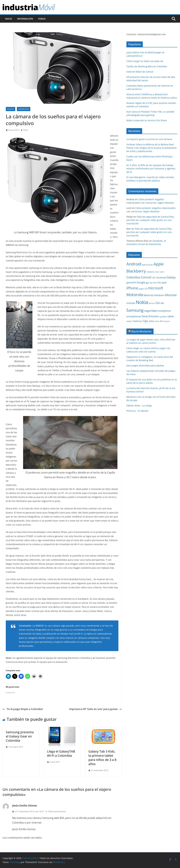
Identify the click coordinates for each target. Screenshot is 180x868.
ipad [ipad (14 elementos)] (164, 282)
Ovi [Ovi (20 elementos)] (158, 303)
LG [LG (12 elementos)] (146, 288)
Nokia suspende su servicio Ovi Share (147, 120)
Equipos (11, 109)
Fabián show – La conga (139, 406)
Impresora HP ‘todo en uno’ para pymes (95, 709)
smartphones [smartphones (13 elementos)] (134, 316)
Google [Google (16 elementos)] (141, 282)
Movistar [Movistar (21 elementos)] (171, 295)
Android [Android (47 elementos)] (134, 264)
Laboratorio (24, 109)
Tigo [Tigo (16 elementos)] (146, 321)
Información (25, 19)
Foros (42, 19)
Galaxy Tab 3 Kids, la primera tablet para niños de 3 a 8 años (102, 758)
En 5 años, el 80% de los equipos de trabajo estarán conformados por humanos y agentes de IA (151, 169)
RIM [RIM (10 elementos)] (162, 303)
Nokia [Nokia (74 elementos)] (142, 302)
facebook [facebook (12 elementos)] (161, 278)
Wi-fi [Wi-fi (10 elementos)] (162, 321)
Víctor (26, 130)
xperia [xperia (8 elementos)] (167, 321)
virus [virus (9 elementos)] (157, 321)
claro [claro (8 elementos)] (162, 272)
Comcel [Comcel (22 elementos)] (146, 277)
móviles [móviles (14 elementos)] (131, 303)
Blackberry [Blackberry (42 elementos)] (136, 271)
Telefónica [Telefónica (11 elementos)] (137, 321)
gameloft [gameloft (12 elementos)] (131, 283)
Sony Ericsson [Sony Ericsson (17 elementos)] (150, 316)
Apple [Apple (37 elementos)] (159, 264)
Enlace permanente (55, 811)
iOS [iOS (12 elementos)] (159, 283)
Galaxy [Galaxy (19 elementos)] (171, 277)
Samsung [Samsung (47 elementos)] (135, 310)
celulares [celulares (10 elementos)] (150, 272)
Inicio (9, 19)
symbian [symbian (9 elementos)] (163, 317)
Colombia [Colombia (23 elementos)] (133, 277)
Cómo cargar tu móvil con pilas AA (145, 61)
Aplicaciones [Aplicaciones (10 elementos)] (147, 265)
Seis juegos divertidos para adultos (145, 366)
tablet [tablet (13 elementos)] (171, 316)
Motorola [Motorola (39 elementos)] (135, 295)
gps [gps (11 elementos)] (148, 283)
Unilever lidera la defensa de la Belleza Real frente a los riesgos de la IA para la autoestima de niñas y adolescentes (151, 148)
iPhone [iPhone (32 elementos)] (132, 288)
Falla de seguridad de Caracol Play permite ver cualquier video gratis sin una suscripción (150, 220)
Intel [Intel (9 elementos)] (155, 283)
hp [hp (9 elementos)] (151, 283)
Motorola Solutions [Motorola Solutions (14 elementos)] (154, 295)
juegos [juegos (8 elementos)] (141, 289)
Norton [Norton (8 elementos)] (152, 303)
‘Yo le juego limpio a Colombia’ (23, 709)
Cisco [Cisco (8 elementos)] (157, 272)
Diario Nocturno (141, 331)
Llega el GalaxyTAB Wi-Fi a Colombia (61, 753)
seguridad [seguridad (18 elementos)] (150, 311)
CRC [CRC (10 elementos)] (154, 278)
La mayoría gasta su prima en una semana (149, 139)
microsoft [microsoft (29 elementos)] (156, 288)
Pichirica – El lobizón (137, 411)
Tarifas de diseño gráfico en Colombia (147, 66)
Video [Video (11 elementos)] (151, 321)
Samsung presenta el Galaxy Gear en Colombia (20, 736)
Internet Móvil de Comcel (140, 72)
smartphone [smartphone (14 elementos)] (164, 311)
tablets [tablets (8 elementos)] (129, 321)
